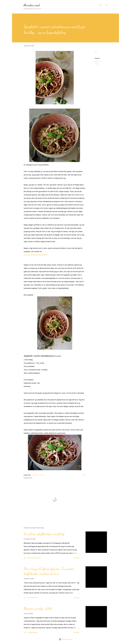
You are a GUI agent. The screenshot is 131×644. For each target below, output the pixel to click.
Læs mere (76, 558)
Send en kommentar (34, 558)
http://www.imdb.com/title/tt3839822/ (36, 255)
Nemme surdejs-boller (38, 608)
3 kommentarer (33, 632)
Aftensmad (98, 61)
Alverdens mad (32, 5)
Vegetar (97, 64)
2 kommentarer (33, 598)
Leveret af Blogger (66, 639)
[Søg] (101, 5)
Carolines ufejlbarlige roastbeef (44, 534)
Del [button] (96, 52)
